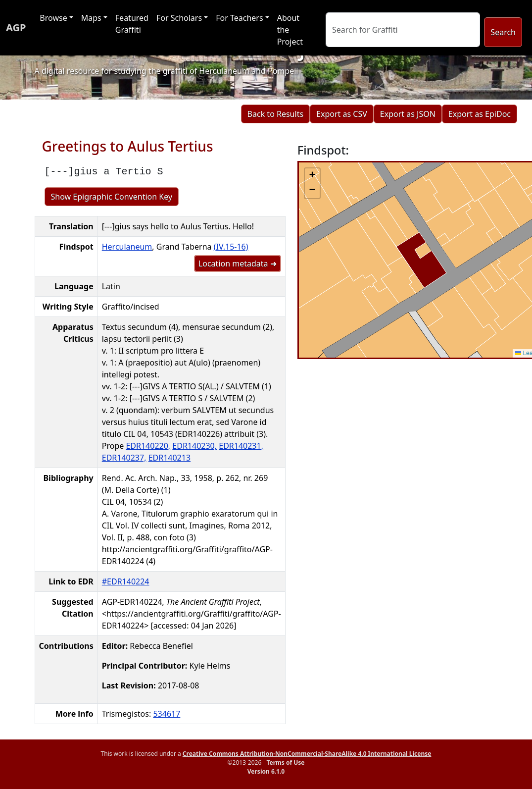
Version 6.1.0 (266, 771)
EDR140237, (124, 458)
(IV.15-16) (231, 247)
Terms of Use (285, 763)
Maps (91, 18)
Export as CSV (342, 114)
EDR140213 (169, 458)
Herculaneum (127, 247)
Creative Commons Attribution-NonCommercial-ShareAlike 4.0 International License (307, 754)
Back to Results (275, 114)
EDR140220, (148, 446)
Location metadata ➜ (238, 263)
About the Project (290, 30)
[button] (312, 176)
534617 (167, 714)
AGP (16, 27)
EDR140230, (194, 446)
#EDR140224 (126, 581)
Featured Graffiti (132, 24)
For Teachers (239, 18)
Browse (53, 18)
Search (503, 32)
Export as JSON (408, 114)
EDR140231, (241, 446)
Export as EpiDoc (480, 114)
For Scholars (179, 18)
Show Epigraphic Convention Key (112, 197)
